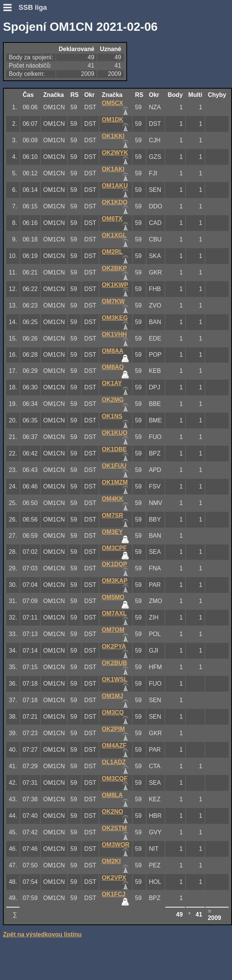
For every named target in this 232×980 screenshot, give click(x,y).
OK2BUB (115, 663)
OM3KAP (115, 581)
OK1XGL (114, 235)
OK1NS (112, 416)
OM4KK (113, 499)
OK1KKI (113, 136)
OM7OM (113, 630)
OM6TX (112, 219)
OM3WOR (116, 845)
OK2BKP (115, 268)
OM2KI (112, 861)
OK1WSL (115, 679)
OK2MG (113, 400)
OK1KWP (115, 285)
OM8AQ (113, 367)
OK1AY (112, 383)
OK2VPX (114, 878)
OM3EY (112, 532)
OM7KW (113, 301)
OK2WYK (115, 153)
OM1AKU (115, 186)
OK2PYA (114, 646)
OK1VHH (115, 334)
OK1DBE (115, 449)
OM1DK (113, 120)
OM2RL (112, 252)
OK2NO (113, 812)
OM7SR (113, 515)
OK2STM (115, 828)
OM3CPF (115, 548)
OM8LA (112, 795)
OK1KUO (115, 433)
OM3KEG (115, 318)
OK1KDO (115, 202)
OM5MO (113, 597)
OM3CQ (113, 712)
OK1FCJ (114, 894)
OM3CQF (115, 779)
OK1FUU (114, 466)
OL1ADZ (114, 762)
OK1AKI (113, 169)
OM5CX (113, 103)
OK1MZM (115, 482)
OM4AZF (114, 746)
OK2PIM (113, 729)
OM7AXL (115, 613)
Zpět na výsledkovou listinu (42, 934)
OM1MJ (113, 696)
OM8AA (113, 351)
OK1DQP (115, 564)
